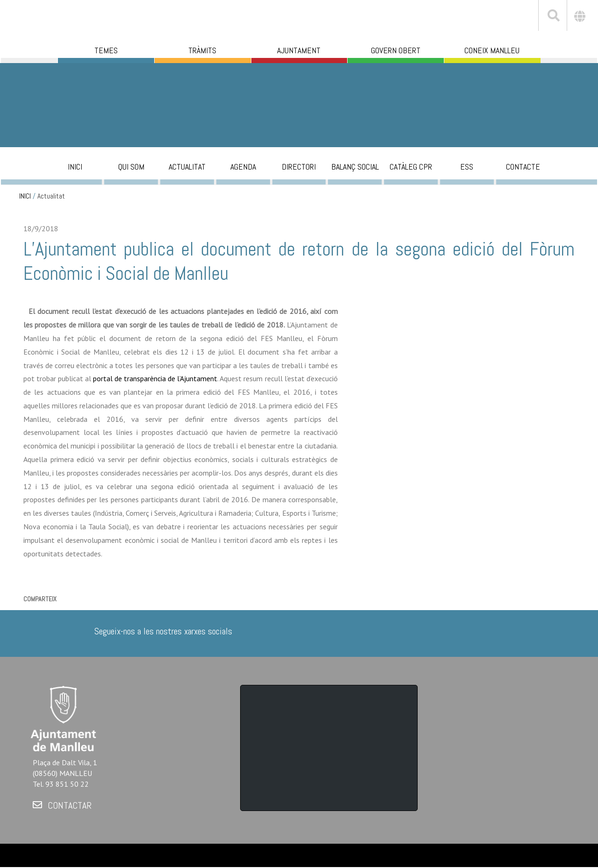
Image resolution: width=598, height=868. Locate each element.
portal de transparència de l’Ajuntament (155, 378)
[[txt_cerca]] (553, 17)
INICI (25, 196)
